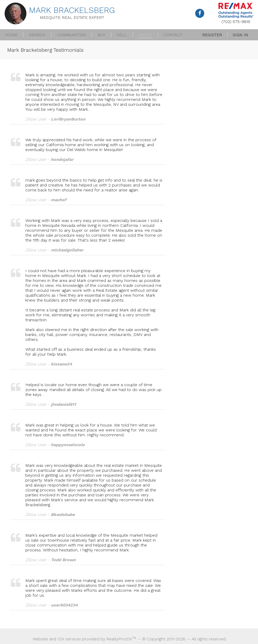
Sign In (240, 35)
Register (212, 35)
